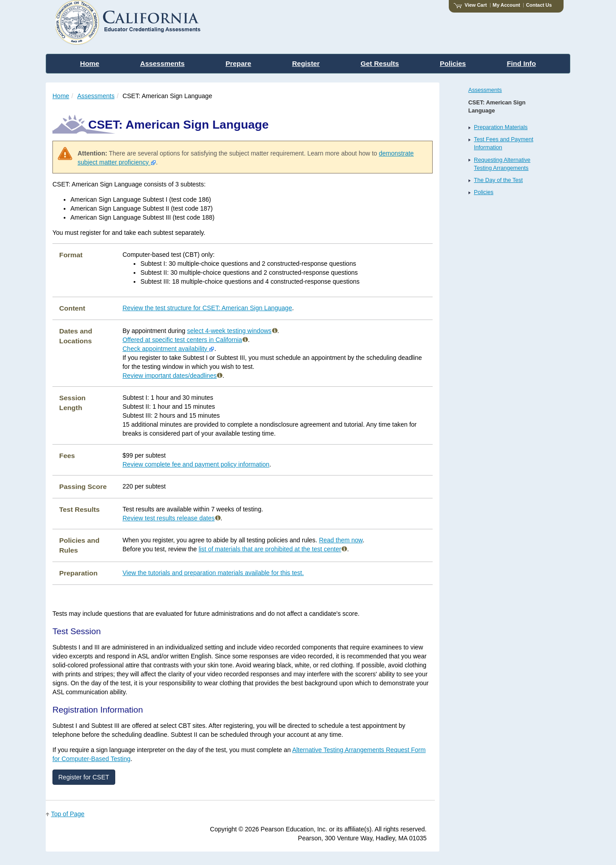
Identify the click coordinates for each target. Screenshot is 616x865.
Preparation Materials (501, 127)
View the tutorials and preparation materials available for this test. (213, 573)
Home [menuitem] (90, 63)
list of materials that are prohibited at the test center (273, 549)
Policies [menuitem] (453, 63)
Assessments (96, 96)
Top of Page (68, 814)
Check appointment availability (168, 349)
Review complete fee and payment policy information (196, 464)
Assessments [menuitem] (163, 63)
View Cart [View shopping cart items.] (470, 5)
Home (61, 96)
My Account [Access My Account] (506, 5)
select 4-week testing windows (232, 331)
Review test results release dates (171, 518)
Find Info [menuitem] (521, 63)
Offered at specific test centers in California (185, 340)
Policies (484, 192)
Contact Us (539, 5)
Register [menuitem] (306, 63)
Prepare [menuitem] (238, 63)
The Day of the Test (498, 180)
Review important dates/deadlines (172, 376)
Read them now (341, 540)
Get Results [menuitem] (380, 63)
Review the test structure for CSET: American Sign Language (207, 308)
